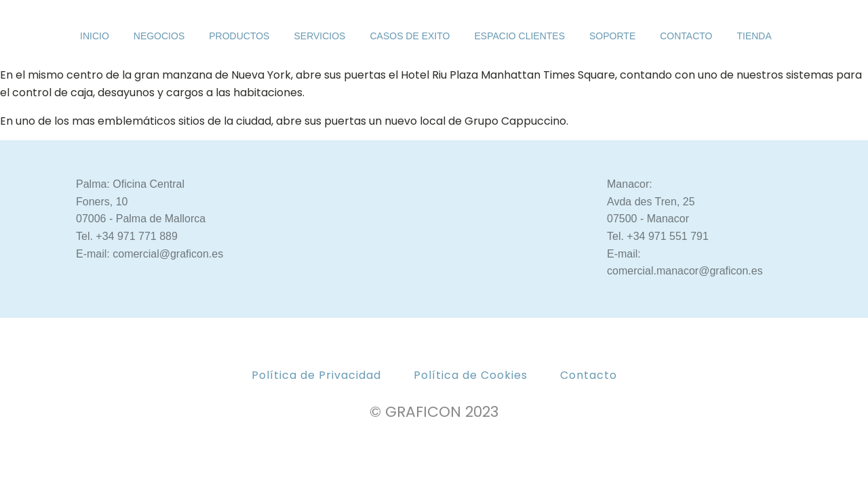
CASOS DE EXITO (410, 36)
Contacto (589, 375)
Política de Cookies (471, 375)
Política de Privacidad (316, 375)
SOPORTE (612, 36)
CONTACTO (686, 36)
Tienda (754, 36)
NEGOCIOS (159, 36)
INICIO (95, 36)
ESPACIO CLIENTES (519, 36)
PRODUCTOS (239, 36)
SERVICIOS (319, 36)
